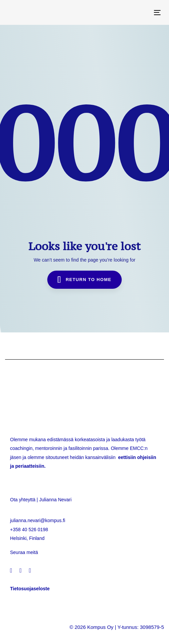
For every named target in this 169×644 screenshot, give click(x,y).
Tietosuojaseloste (30, 589)
